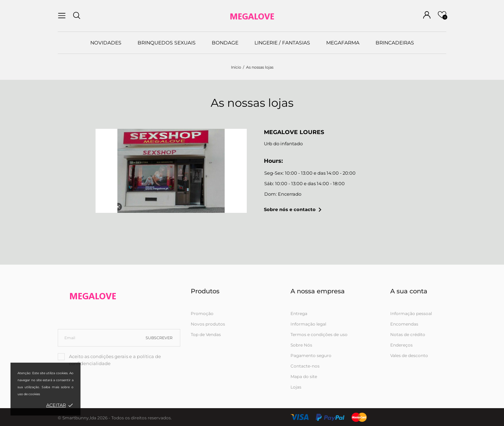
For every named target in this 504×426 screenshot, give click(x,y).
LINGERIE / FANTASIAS (282, 43)
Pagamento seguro (311, 355)
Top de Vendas (206, 334)
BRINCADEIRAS (395, 43)
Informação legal (308, 324)
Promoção (202, 313)
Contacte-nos (305, 366)
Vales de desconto (409, 355)
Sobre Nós (301, 345)
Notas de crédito (408, 334)
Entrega (299, 313)
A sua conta (409, 291)
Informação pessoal (411, 313)
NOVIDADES (106, 43)
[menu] (62, 16)
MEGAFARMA (343, 43)
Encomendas (404, 324)
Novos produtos (208, 324)
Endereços (401, 345)
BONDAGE (225, 43)
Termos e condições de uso (319, 334)
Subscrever (159, 338)
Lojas (296, 387)
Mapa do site (304, 376)
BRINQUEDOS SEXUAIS (167, 43)
